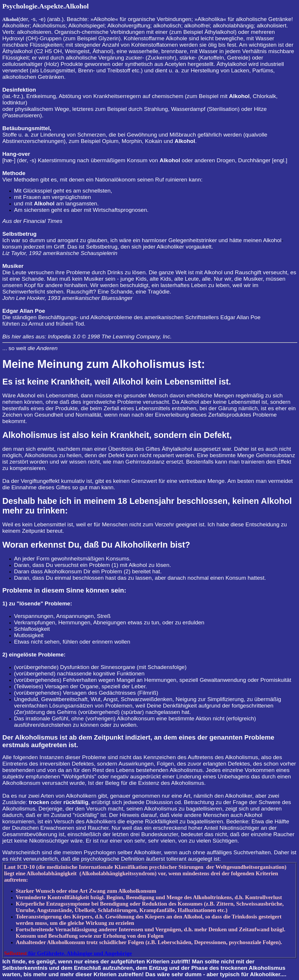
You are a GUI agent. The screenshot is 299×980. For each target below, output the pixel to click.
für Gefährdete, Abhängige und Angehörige (68, 953)
